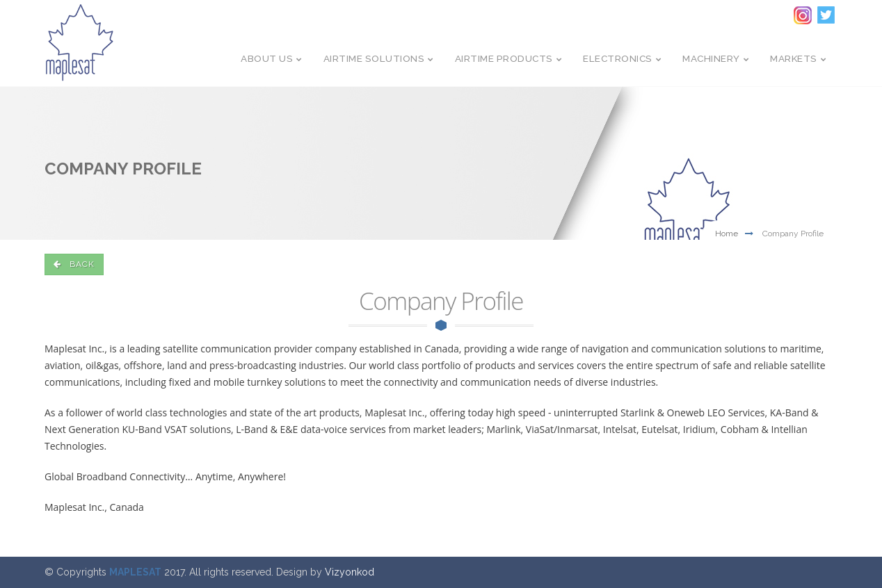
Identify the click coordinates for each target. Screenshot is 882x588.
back (74, 264)
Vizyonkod (350, 572)
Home (727, 234)
